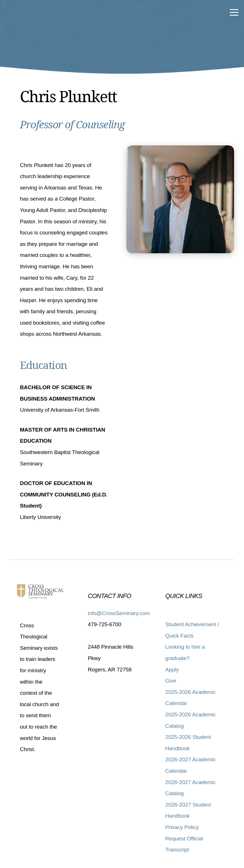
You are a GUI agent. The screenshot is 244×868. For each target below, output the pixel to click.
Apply (172, 670)
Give (171, 681)
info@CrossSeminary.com (119, 613)
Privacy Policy (182, 827)
